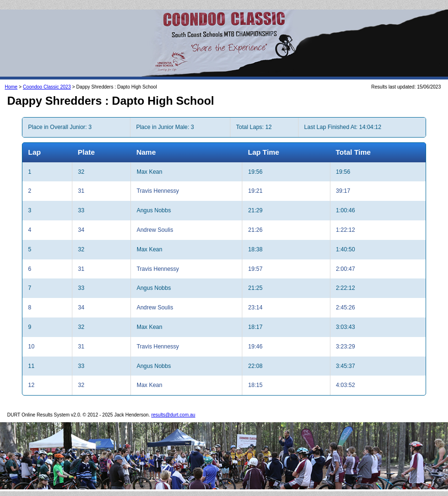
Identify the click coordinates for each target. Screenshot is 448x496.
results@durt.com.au (173, 415)
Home (11, 87)
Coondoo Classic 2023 (47, 87)
